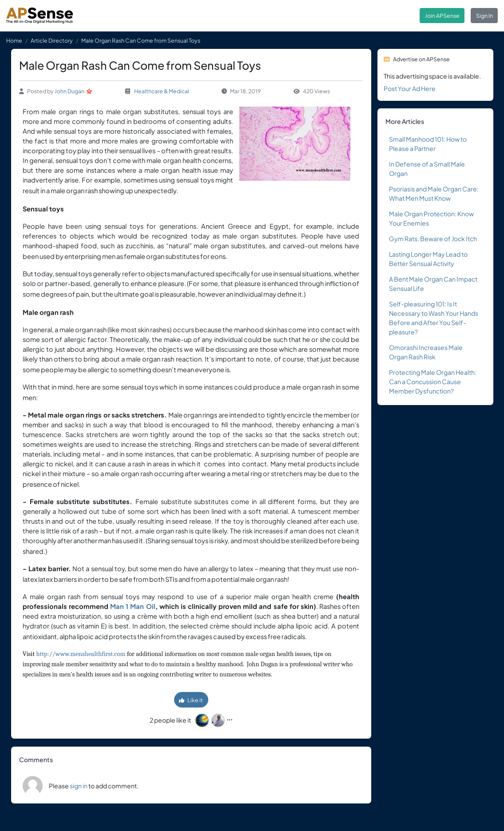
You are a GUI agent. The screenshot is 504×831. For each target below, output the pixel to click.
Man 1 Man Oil (133, 606)
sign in (79, 786)
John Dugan (69, 91)
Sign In (484, 16)
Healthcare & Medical (162, 91)
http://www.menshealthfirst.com (81, 654)
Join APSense (442, 16)
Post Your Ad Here (410, 88)
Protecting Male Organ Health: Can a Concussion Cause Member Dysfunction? (433, 382)
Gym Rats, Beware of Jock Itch (433, 239)
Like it (191, 700)
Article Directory (52, 40)
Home (14, 40)
